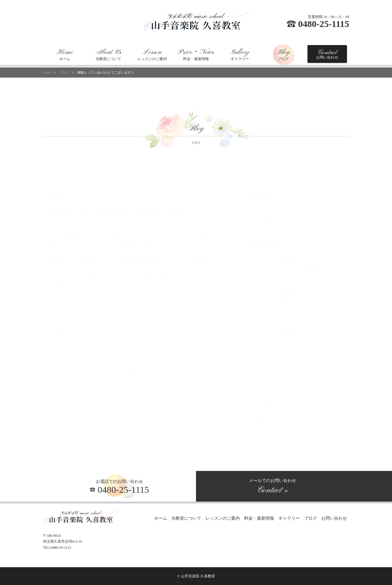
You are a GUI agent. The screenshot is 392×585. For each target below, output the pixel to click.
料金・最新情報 (196, 55)
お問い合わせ (327, 54)
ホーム (65, 55)
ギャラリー (240, 55)
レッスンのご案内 (152, 55)
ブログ (283, 55)
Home (47, 73)
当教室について (108, 55)
